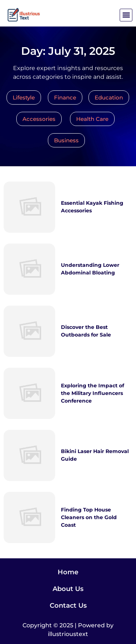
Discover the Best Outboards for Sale (86, 331)
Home (68, 572)
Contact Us (68, 606)
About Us (68, 589)
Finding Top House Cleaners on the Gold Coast (89, 517)
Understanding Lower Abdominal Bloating (90, 269)
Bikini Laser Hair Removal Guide (95, 455)
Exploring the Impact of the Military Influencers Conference (92, 393)
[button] (126, 15)
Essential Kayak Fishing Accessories (92, 207)
